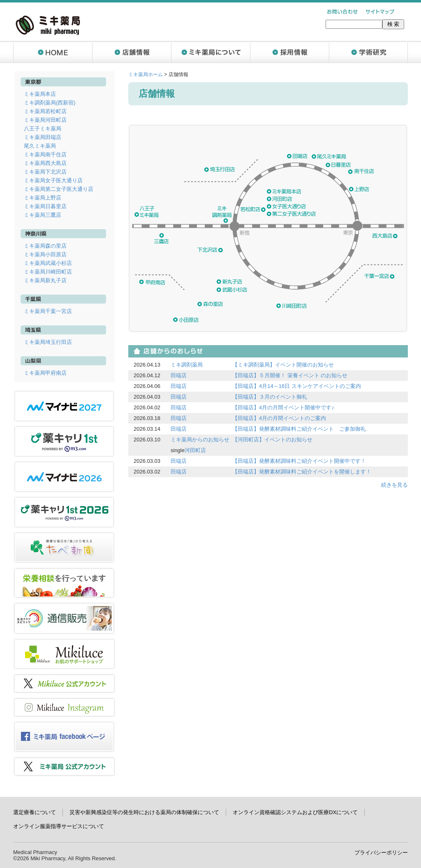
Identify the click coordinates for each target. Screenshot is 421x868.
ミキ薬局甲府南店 (45, 373)
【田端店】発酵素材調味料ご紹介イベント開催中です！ (299, 461)
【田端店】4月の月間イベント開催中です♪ (283, 407)
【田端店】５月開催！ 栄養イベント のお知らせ (290, 375)
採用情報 (289, 52)
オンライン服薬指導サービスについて (59, 826)
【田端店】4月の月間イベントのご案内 (279, 418)
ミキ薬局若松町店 (45, 111)
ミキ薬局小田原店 (45, 254)
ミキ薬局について (210, 52)
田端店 (179, 375)
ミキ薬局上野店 (43, 198)
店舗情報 (132, 52)
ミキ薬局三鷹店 (43, 215)
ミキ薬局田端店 (43, 137)
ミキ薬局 (48, 25)
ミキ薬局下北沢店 (45, 172)
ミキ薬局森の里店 (45, 246)
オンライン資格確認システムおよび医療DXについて (295, 812)
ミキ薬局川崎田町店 (48, 272)
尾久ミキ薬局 (40, 146)
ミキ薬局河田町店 (45, 120)
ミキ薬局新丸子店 (45, 280)
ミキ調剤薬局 (187, 365)
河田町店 (195, 450)
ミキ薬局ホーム (146, 74)
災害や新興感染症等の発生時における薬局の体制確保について (144, 812)
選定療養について (35, 812)
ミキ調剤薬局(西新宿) (50, 103)
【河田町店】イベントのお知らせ (272, 440)
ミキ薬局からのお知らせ (200, 440)
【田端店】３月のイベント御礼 (270, 397)
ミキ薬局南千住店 (45, 154)
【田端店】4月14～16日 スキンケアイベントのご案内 (297, 386)
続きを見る (394, 485)
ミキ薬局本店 (40, 94)
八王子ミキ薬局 (43, 129)
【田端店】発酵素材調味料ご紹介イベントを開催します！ (302, 472)
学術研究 (368, 52)
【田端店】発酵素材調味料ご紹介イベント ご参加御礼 (299, 429)
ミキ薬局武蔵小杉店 (48, 263)
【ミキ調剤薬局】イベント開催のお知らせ (283, 365)
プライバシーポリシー (381, 853)
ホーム (53, 52)
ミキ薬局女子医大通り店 (53, 180)
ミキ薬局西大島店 (45, 163)
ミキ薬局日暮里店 (45, 206)
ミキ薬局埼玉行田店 (48, 342)
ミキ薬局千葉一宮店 (48, 311)
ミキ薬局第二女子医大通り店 (59, 189)
